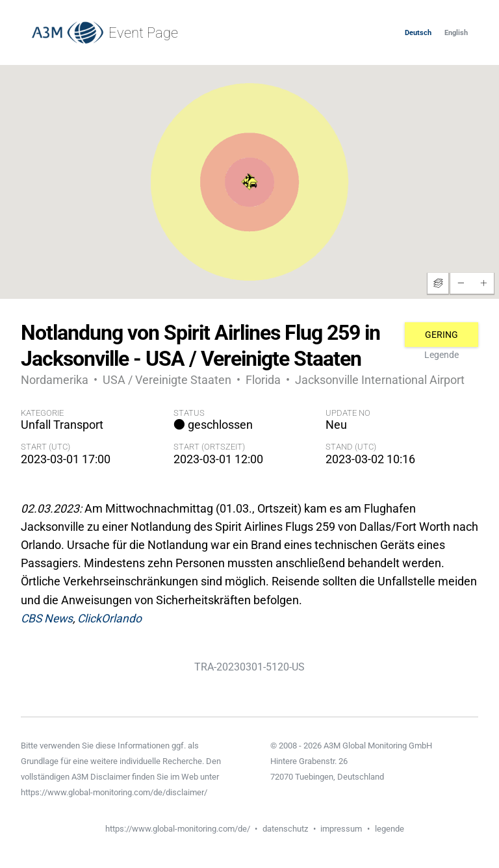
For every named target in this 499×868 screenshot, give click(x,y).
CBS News (47, 619)
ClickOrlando (109, 619)
